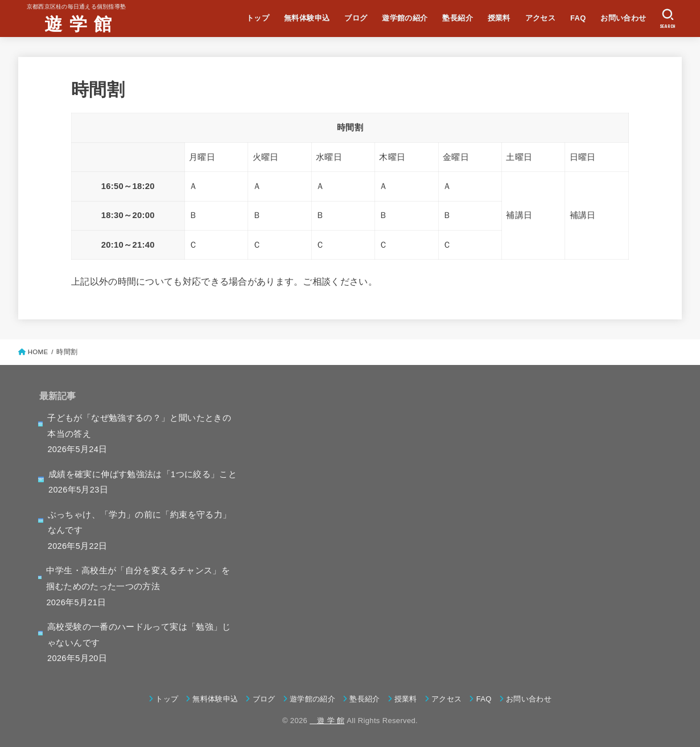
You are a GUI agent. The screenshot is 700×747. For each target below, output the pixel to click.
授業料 (499, 18)
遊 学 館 (69, 23)
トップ (258, 18)
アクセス (541, 18)
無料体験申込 (307, 18)
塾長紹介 (458, 18)
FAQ (578, 18)
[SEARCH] (668, 19)
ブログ (356, 18)
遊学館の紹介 (405, 18)
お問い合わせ (623, 18)
